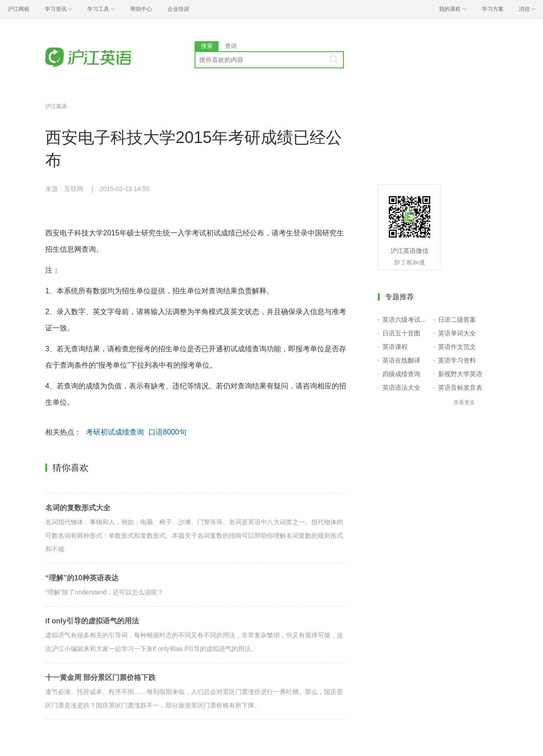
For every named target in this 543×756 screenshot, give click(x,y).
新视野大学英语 (460, 374)
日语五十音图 (401, 333)
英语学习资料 (457, 360)
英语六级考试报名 (406, 320)
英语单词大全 (457, 333)
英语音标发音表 (460, 388)
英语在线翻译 (401, 360)
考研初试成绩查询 (115, 432)
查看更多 (464, 402)
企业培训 (178, 9)
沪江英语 (56, 106)
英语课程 (395, 347)
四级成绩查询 (401, 374)
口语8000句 (167, 432)
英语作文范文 (457, 347)
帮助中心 (141, 9)
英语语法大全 (401, 388)
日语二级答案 (457, 320)
